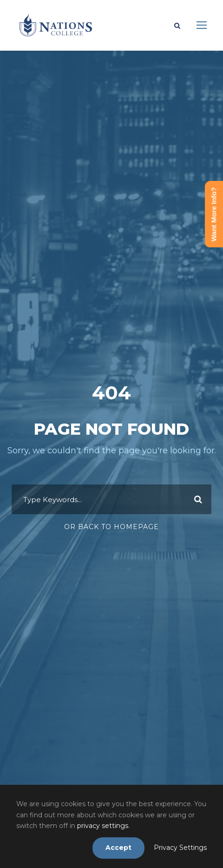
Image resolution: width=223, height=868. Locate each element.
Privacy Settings (180, 848)
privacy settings (103, 826)
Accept (118, 848)
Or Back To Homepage (111, 527)
